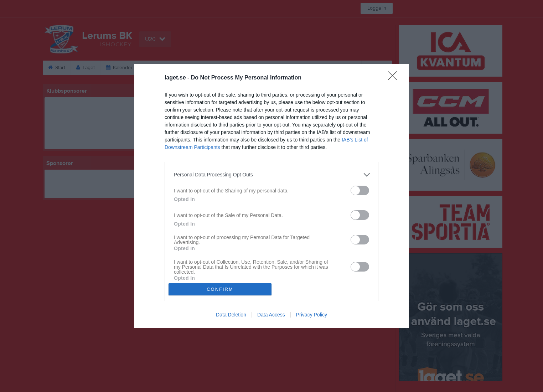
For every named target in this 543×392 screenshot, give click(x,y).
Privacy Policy (312, 315)
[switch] (360, 190)
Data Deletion (231, 315)
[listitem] (271, 175)
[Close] (395, 78)
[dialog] (271, 196)
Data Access (271, 315)
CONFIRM (220, 289)
